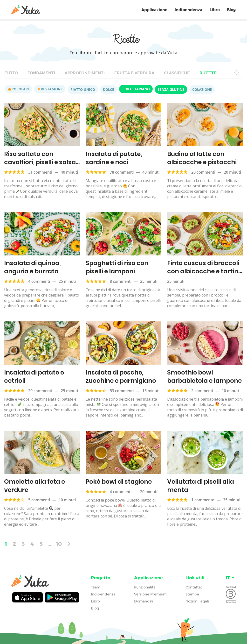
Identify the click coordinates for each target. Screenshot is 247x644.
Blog (231, 10)
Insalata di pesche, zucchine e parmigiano (121, 377)
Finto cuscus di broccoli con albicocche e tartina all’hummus (205, 271)
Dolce (109, 89)
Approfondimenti (85, 73)
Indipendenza (189, 10)
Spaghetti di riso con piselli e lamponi (117, 267)
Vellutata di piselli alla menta (201, 486)
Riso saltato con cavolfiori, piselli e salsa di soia (40, 162)
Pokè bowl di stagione (119, 482)
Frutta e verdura (134, 73)
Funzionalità (145, 587)
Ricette (208, 73)
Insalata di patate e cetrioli (34, 377)
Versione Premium (150, 594)
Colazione (202, 89)
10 (59, 544)
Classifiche (177, 73)
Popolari (18, 89)
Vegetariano (136, 89)
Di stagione (50, 89)
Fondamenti (41, 73)
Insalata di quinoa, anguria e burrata (32, 267)
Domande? (144, 601)
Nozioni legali (197, 601)
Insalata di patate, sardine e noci (114, 158)
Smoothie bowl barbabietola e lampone (204, 377)
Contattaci (195, 587)
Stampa (192, 594)
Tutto (11, 73)
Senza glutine (171, 89)
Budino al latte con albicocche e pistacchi (202, 158)
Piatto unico (83, 89)
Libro (215, 10)
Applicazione (154, 10)
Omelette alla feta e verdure (34, 486)
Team (96, 587)
